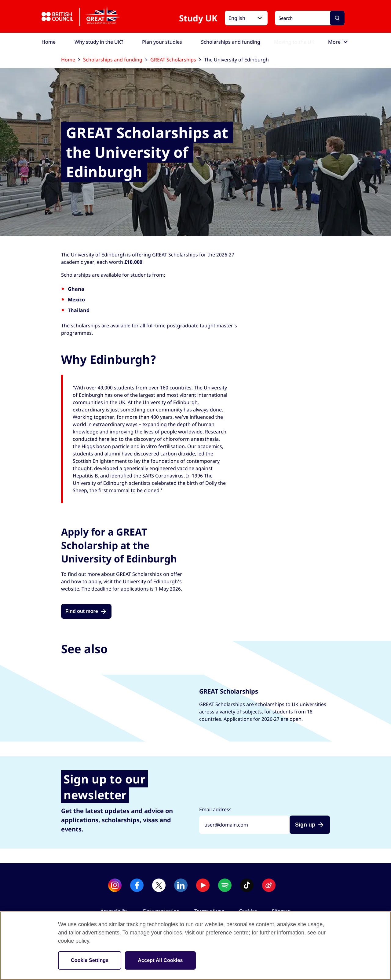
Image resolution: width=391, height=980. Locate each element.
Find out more (82, 611)
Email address (215, 809)
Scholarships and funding (115, 60)
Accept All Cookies (160, 960)
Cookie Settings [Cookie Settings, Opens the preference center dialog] (90, 960)
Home (71, 60)
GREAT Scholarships (176, 60)
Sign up (305, 825)
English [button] (237, 18)
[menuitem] (49, 42)
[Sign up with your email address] (244, 825)
